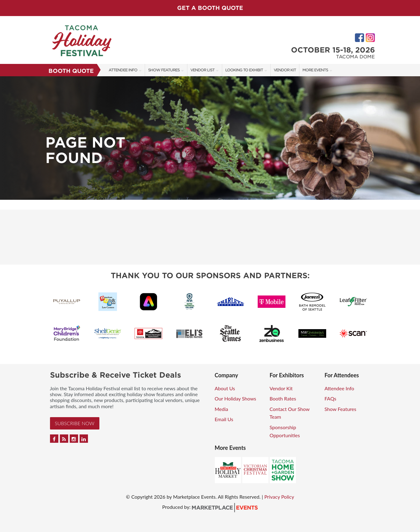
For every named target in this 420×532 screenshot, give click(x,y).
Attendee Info (123, 70)
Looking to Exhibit (244, 70)
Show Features (164, 70)
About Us (225, 388)
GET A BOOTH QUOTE (210, 8)
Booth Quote (71, 71)
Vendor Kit (285, 70)
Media (222, 409)
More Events (315, 70)
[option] (210, 138)
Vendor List (202, 70)
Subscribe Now (75, 423)
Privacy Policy (279, 497)
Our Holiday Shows (235, 398)
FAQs (331, 398)
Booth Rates (283, 398)
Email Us (224, 419)
